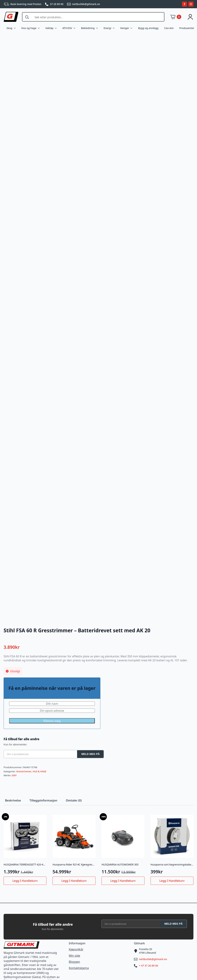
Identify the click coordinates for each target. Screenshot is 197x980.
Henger (125, 28)
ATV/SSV (67, 28)
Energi (107, 28)
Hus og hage (29, 28)
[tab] (13, 800)
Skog (9, 28)
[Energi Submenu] (114, 28)
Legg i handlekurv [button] (25, 881)
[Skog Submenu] (15, 28)
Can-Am (169, 28)
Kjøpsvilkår (76, 949)
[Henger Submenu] (132, 28)
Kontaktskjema (79, 968)
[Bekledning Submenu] (98, 28)
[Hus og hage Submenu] (39, 28)
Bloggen (74, 962)
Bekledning (88, 28)
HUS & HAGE (39, 771)
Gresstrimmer (24, 771)
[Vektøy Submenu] (56, 28)
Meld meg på (91, 754)
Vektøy (49, 28)
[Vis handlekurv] (176, 17)
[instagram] (191, 4)
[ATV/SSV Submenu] (75, 28)
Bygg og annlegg (148, 28)
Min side (74, 956)
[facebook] (184, 4)
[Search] (27, 17)
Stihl (14, 775)
